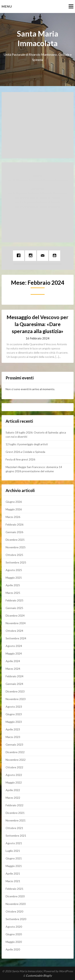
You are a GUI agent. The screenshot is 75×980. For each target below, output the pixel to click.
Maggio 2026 (14, 509)
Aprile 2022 (13, 790)
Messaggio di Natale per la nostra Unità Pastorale (38, 114)
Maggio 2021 (14, 866)
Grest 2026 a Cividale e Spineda (25, 452)
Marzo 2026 (13, 517)
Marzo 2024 (13, 669)
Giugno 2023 (14, 714)
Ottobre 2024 (14, 631)
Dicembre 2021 (15, 813)
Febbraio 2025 (14, 600)
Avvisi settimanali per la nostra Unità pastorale (37, 106)
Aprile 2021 (13, 873)
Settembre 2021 (16, 836)
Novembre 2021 (16, 820)
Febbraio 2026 (14, 524)
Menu (7, 6)
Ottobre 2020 (14, 911)
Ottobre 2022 (14, 767)
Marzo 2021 (13, 881)
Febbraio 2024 (14, 676)
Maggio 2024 (14, 653)
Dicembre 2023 (15, 691)
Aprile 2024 (13, 661)
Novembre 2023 (16, 699)
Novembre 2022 (16, 760)
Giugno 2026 (14, 502)
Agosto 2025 (14, 570)
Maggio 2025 (14, 578)
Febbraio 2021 (14, 889)
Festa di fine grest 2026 (20, 459)
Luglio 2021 (13, 851)
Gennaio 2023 (14, 744)
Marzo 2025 (13, 593)
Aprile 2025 (13, 585)
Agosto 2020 (14, 927)
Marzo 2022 (13, 798)
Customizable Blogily (39, 976)
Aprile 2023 (13, 729)
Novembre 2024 (16, 623)
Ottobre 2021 (14, 828)
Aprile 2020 (13, 949)
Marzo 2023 (13, 737)
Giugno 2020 (14, 934)
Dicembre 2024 (15, 615)
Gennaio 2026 (14, 532)
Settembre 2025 (16, 562)
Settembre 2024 (16, 638)
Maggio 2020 (14, 942)
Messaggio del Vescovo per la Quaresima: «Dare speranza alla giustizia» (37, 324)
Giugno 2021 (14, 858)
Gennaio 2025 (14, 608)
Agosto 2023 (14, 707)
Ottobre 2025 (14, 555)
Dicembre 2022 (15, 752)
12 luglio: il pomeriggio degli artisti (27, 444)
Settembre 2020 (16, 919)
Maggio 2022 (14, 782)
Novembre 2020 (16, 904)
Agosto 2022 (14, 775)
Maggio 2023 (14, 722)
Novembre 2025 (16, 547)
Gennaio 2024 (14, 684)
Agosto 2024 (14, 646)
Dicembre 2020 (15, 896)
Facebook (37, 122)
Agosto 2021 (14, 843)
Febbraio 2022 (14, 805)
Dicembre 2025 (15, 540)
